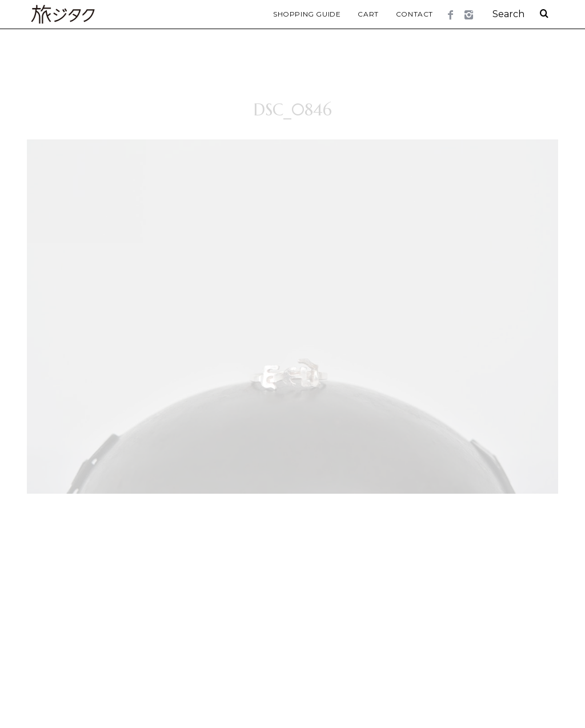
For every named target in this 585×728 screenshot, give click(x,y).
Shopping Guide (307, 14)
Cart (368, 14)
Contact (414, 14)
